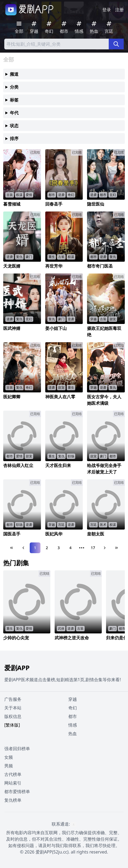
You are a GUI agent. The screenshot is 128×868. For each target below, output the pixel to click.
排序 (14, 138)
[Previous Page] (23, 548)
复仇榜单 (13, 800)
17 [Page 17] (93, 548)
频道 (14, 74)
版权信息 (13, 716)
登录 (107, 10)
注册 (119, 10)
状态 (14, 126)
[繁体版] (12, 725)
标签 (14, 100)
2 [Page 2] (47, 548)
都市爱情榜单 (17, 792)
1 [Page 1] (35, 548)
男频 (9, 766)
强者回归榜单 (17, 749)
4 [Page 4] (70, 548)
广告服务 (13, 699)
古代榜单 (13, 774)
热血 (73, 734)
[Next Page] (105, 548)
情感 (73, 725)
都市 (73, 716)
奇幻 (73, 708)
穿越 (73, 699)
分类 (14, 87)
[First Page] (12, 548)
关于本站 (13, 708)
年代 (14, 113)
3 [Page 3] (59, 548)
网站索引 (13, 783)
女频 (9, 757)
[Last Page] (116, 548)
